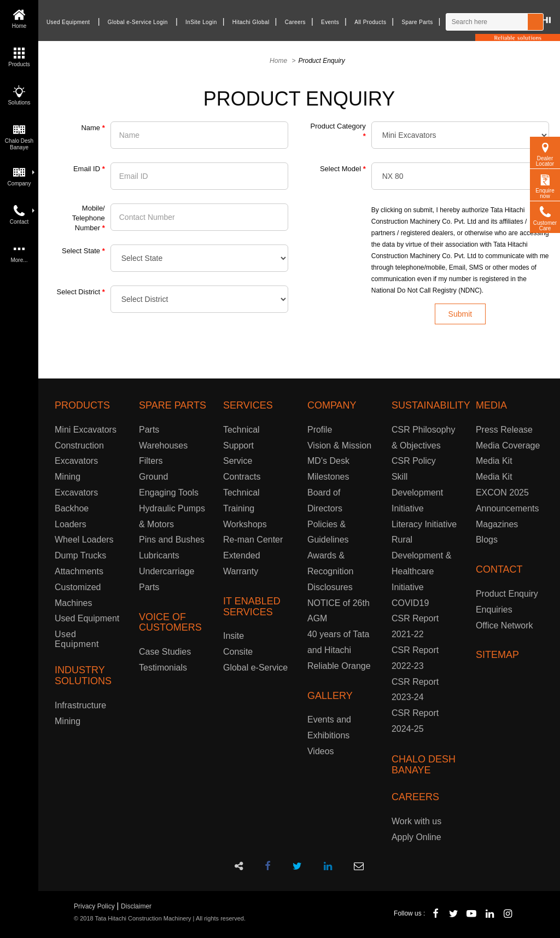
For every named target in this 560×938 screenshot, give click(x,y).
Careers (295, 22)
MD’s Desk (328, 461)
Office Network (504, 625)
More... (19, 252)
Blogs (487, 540)
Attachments (79, 571)
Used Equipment (68, 22)
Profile (320, 430)
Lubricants (159, 555)
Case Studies (165, 652)
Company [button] (21, 175)
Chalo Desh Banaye (19, 136)
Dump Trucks (80, 555)
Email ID (89, 169)
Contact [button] (22, 214)
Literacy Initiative (424, 524)
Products (19, 56)
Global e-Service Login (138, 22)
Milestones (328, 477)
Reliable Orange (339, 666)
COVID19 (410, 603)
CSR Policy (414, 461)
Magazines (497, 524)
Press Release (504, 430)
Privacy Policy (94, 906)
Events (330, 22)
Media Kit (494, 461)
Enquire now (545, 185)
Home (19, 18)
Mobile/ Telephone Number (89, 218)
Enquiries (494, 610)
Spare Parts (417, 22)
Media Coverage (508, 445)
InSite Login (201, 22)
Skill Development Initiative (417, 493)
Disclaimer (136, 906)
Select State (83, 251)
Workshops (245, 524)
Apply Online (416, 837)
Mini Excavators (86, 430)
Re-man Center (253, 540)
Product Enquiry (507, 594)
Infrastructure (80, 705)
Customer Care (545, 217)
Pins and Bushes (172, 540)
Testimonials (163, 668)
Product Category (338, 131)
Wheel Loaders (84, 540)
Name (93, 128)
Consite (238, 652)
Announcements (507, 508)
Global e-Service (255, 668)
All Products (370, 22)
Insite (234, 636)
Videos (321, 751)
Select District (81, 292)
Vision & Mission (339, 445)
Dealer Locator (545, 153)
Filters (151, 461)
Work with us (416, 821)
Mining (68, 721)
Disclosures (330, 587)
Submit (460, 314)
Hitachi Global (251, 22)
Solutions (19, 94)
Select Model (343, 169)
